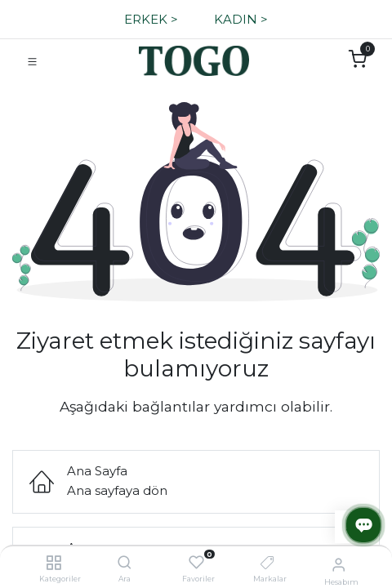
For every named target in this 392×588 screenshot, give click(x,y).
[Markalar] (267, 563)
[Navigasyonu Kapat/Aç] (32, 61)
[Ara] (125, 563)
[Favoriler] (196, 563)
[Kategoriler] (53, 563)
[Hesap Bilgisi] (339, 564)
